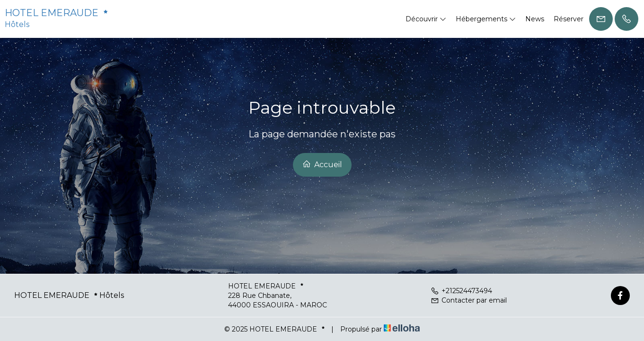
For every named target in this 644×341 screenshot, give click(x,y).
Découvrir (426, 19)
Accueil (322, 164)
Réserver (569, 19)
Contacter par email (469, 300)
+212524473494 (461, 291)
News (535, 19)
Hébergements (486, 19)
